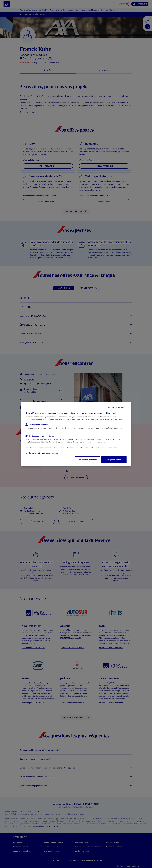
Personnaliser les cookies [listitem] (87, 460)
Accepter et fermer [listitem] (114, 460)
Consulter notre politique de (43, 453)
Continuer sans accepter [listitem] (117, 407)
